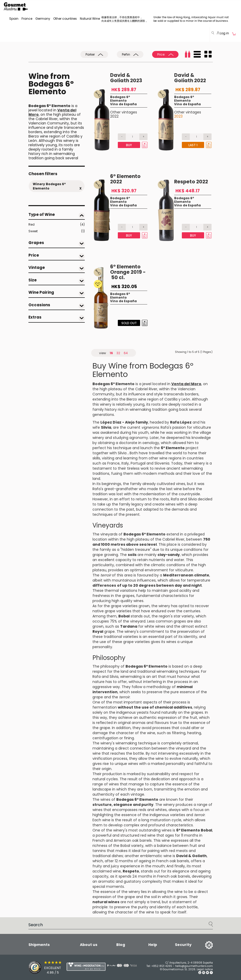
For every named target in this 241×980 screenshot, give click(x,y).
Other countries (65, 19)
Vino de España (123, 104)
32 (118, 353)
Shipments (39, 945)
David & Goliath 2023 (126, 78)
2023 (178, 116)
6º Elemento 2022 (125, 179)
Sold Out (129, 323)
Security (183, 945)
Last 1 (193, 145)
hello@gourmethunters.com (194, 966)
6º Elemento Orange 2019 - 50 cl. (128, 272)
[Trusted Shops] (39, 967)
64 (126, 353)
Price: (165, 54)
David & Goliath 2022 (190, 78)
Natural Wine (90, 19)
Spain (14, 19)
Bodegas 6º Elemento (120, 99)
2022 (114, 116)
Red (57, 225)
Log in (223, 33)
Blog (121, 945)
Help (153, 945)
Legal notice (205, 969)
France (27, 19)
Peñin (130, 54)
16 (111, 353)
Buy (129, 145)
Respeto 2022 (191, 182)
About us (89, 945)
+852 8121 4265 (162, 966)
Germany (43, 19)
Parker (94, 54)
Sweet (57, 231)
